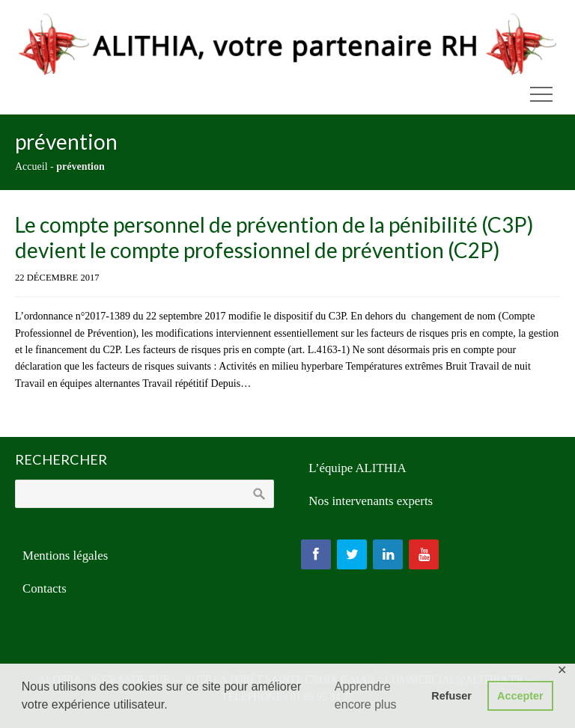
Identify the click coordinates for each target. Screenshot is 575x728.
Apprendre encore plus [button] (366, 695)
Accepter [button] (520, 696)
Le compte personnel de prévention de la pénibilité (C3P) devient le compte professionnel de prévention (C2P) (274, 237)
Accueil (31, 166)
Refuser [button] (451, 696)
